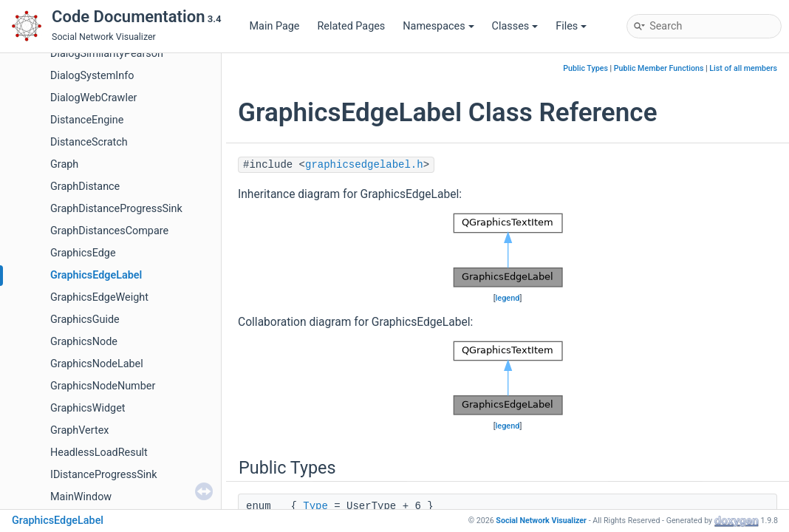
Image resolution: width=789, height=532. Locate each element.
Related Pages (351, 26)
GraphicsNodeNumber (103, 386)
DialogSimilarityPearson (107, 54)
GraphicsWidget (88, 408)
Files (571, 26)
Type (315, 506)
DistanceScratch (89, 142)
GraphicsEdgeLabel (96, 275)
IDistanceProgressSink (104, 475)
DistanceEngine (87, 120)
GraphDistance (85, 187)
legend (508, 298)
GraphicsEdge (83, 253)
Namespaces (438, 26)
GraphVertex (79, 430)
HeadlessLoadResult (99, 453)
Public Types (585, 68)
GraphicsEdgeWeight (99, 297)
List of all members (743, 68)
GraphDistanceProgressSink (116, 209)
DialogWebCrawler (93, 98)
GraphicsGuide (85, 320)
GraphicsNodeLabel (97, 364)
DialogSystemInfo (92, 76)
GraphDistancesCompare (109, 231)
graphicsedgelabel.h (364, 165)
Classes (515, 26)
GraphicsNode (84, 342)
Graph (64, 164)
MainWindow (81, 497)
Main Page (275, 26)
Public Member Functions (659, 68)
